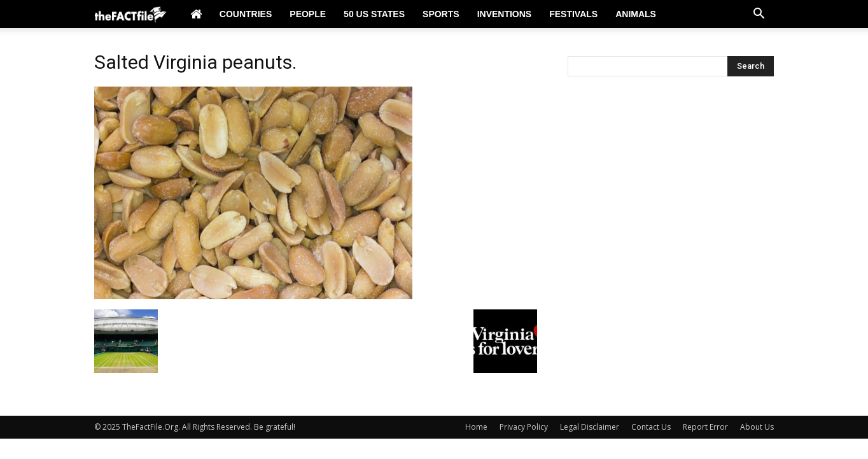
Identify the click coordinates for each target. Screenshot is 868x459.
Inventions (505, 14)
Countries (246, 14)
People (308, 14)
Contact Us (651, 427)
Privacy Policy (524, 427)
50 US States (374, 14)
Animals (636, 14)
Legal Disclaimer (590, 427)
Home (476, 427)
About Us (757, 427)
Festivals (573, 14)
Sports (441, 14)
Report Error (705, 427)
